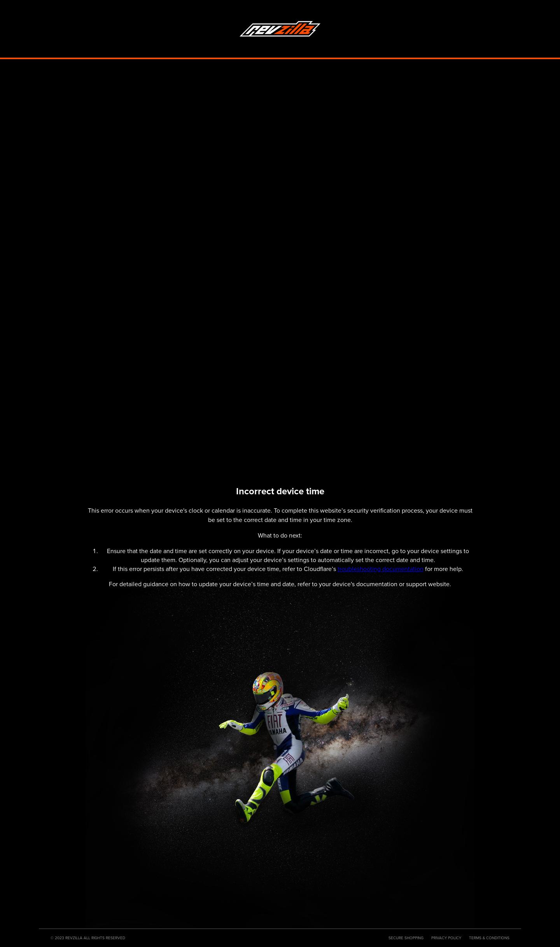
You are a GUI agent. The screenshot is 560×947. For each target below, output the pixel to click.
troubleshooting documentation (381, 569)
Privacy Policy (446, 938)
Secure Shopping (406, 938)
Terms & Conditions (489, 938)
